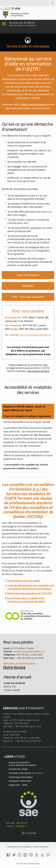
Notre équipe (14, 667)
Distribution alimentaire (20, 781)
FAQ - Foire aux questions (28, 297)
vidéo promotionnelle (33, 104)
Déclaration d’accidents (20, 773)
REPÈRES (28, 286)
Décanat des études (18, 769)
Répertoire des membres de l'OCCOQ (30, 593)
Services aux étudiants (22, 23)
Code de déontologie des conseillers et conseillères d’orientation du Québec (31, 587)
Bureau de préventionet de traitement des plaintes (23, 764)
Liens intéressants (28, 275)
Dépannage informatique (21, 777)
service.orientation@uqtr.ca (35, 335)
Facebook (29, 833)
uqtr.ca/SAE (22, 823)
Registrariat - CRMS (18, 785)
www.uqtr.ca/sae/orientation (19, 663)
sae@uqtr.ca (21, 826)
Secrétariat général (38, 371)
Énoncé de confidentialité (28, 864)
